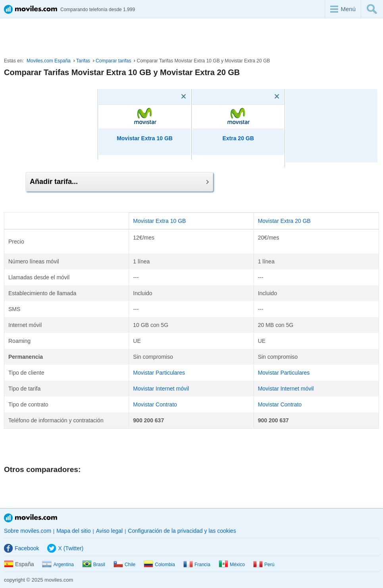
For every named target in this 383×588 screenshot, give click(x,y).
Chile (124, 565)
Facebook (21, 548)
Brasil (94, 565)
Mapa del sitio (73, 531)
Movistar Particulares (159, 373)
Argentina (58, 565)
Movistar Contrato (155, 404)
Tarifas (83, 61)
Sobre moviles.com (28, 531)
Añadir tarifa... (119, 182)
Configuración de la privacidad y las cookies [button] (182, 531)
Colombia (159, 565)
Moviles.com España (49, 61)
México (232, 565)
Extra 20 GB (238, 138)
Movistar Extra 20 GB (284, 221)
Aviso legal (109, 531)
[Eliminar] (172, 97)
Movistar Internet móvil (161, 389)
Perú (264, 565)
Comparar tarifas (113, 61)
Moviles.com (31, 518)
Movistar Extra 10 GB (145, 138)
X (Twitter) (65, 548)
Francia (197, 565)
